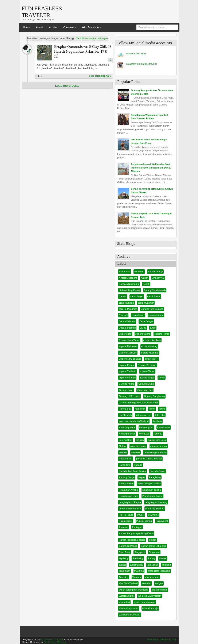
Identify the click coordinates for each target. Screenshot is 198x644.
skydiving (124, 558)
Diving (143, 328)
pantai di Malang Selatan (149, 459)
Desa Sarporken (127, 328)
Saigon (153, 540)
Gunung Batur (126, 390)
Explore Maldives (128, 353)
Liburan (140, 440)
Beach (146, 284)
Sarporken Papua (128, 546)
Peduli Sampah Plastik (149, 484)
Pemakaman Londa (152, 496)
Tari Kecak (152, 565)
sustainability (136, 565)
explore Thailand (127, 371)
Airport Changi (155, 271)
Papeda (138, 465)
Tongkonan (125, 571)
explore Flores (162, 334)
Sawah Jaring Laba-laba (154, 546)
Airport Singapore (128, 278)
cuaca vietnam (156, 315)
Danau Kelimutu (127, 321)
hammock (140, 409)
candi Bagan (137, 296)
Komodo (158, 434)
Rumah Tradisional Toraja (132, 540)
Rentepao (137, 527)
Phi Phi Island (126, 515)
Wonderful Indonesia (130, 615)
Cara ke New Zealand (152, 309)
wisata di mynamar (129, 608)
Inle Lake (160, 415)
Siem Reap (125, 552)
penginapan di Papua (130, 502)
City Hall (123, 315)
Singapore (140, 552)
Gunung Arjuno (146, 384)
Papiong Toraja (127, 477)
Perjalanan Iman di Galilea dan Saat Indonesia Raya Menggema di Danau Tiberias (151, 168)
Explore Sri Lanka (147, 365)
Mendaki (135, 452)
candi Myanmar (146, 303)
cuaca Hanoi (138, 315)
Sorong (151, 558)
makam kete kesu (157, 440)
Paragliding (155, 477)
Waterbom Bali (160, 590)
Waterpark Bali (127, 596)
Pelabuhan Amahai (129, 490)
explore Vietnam (127, 378)
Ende (153, 328)
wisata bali (124, 602)
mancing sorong (159, 446)
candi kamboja (126, 303)
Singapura (154, 552)
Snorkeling (138, 558)
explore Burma (143, 334)
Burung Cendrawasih (155, 290)
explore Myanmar (150, 353)
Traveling (124, 577)
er (136, 53)
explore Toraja (147, 371)
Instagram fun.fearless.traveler (141, 64)
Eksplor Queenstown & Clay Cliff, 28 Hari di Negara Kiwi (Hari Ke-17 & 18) (83, 51)
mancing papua (138, 446)
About (39, 27)
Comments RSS (168, 640)
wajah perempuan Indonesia (133, 590)
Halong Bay (125, 409)
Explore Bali (125, 334)
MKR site (62, 642)
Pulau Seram (126, 521)
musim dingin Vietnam (155, 452)
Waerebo (146, 583)
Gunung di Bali (145, 390)
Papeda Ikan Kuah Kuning (132, 471)
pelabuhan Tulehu (152, 490)
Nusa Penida (126, 459)
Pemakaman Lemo (129, 496)
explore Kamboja (152, 340)
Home (26, 27)
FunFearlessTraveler (27, 49)
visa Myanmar (152, 577)
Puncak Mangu (144, 521)
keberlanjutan (146, 428)
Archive (53, 27)
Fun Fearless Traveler (42, 12)
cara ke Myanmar (128, 309)
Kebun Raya (164, 428)
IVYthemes (50, 642)
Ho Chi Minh (125, 415)
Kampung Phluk (127, 428)
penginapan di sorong (156, 502)
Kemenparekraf (127, 434)
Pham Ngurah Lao (155, 508)
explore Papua (126, 365)
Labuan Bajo (125, 440)
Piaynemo (153, 515)
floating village (147, 378)
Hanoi (152, 409)
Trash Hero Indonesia (159, 571)
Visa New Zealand (128, 583)
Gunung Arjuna (127, 384)
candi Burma (154, 296)
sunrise (163, 558)
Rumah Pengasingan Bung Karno (136, 533)
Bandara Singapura (129, 284)
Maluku (123, 446)
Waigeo (159, 583)
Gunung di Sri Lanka (129, 396)
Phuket (141, 515)
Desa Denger (146, 321)
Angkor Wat (158, 278)
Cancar (123, 296)
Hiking (162, 409)
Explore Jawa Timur (129, 340)
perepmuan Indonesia (130, 508)
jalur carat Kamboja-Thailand (134, 421)
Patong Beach (126, 484)
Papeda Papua (158, 471)
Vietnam (137, 577)
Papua (142, 477)
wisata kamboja (150, 608)
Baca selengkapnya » (100, 76)
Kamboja (157, 421)
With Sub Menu (90, 27)
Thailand (166, 565)
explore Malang (149, 346)
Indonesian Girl (143, 415)
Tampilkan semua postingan (92, 38)
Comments (69, 27)
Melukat (123, 452)
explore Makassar (128, 346)
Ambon (145, 278)
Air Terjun (139, 271)
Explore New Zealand (130, 359)
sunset (122, 565)
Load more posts (67, 86)
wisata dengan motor (144, 602)
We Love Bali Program (150, 596)
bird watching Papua (129, 290)
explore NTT (152, 359)
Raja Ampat (162, 521)
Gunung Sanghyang (154, 396)
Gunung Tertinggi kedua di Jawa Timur (139, 403)
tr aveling (139, 571)
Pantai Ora (125, 465)
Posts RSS (152, 640)
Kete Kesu (144, 434)
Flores (162, 378)
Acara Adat (125, 271)
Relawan (123, 527)
